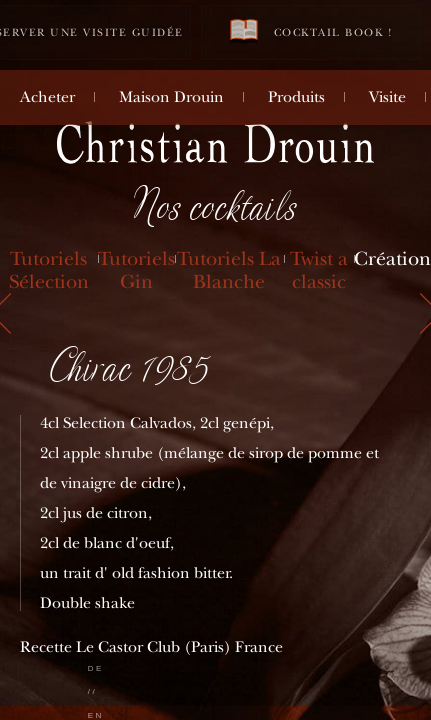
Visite (387, 97)
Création (392, 258)
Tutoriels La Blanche (229, 270)
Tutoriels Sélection (49, 270)
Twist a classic (319, 270)
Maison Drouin (171, 97)
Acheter (47, 97)
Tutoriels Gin (136, 270)
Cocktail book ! (311, 31)
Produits (296, 97)
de (96, 668)
